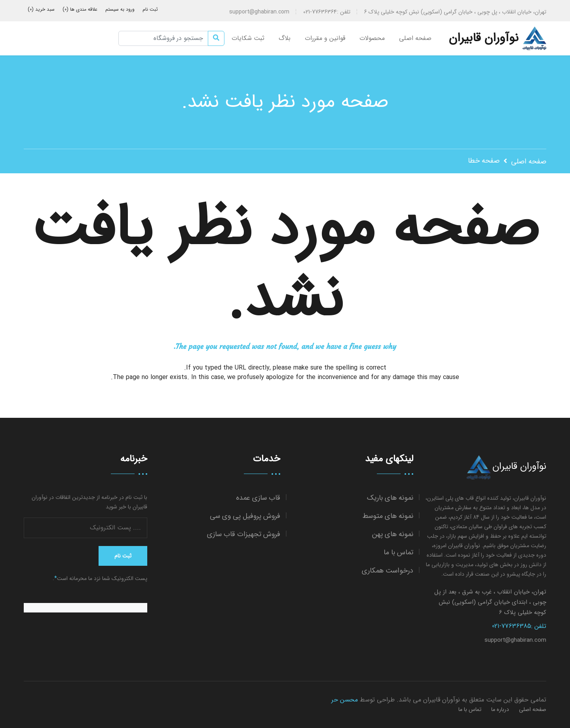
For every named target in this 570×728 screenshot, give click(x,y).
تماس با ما (398, 553)
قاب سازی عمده (258, 498)
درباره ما (500, 710)
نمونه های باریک (390, 498)
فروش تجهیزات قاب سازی (244, 534)
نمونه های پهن (393, 534)
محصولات (372, 38)
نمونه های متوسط (388, 516)
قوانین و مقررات (325, 38)
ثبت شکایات (248, 38)
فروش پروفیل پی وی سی (245, 516)
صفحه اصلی (415, 38)
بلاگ (285, 38)
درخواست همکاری (388, 571)
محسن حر (345, 700)
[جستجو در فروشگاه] (163, 38)
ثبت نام (150, 9)
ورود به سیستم (120, 9)
